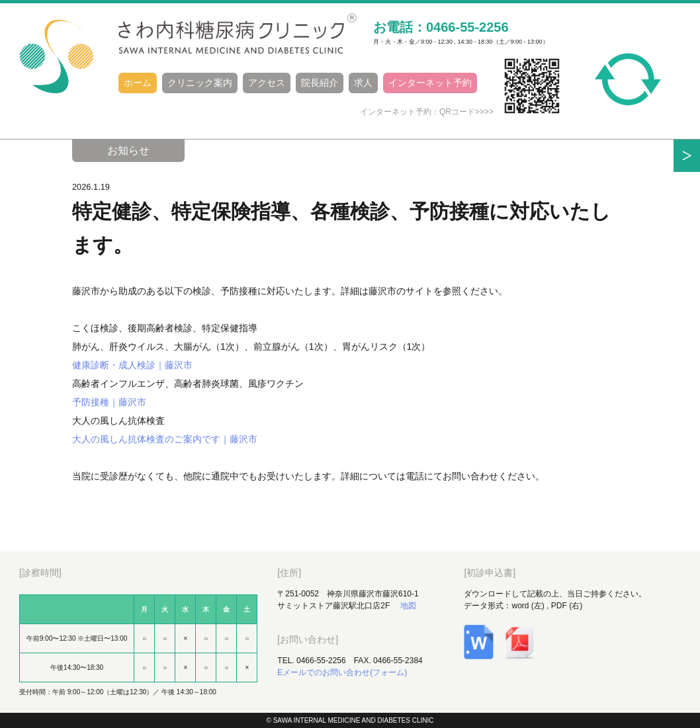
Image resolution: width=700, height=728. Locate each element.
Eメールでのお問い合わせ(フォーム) (342, 672)
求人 (363, 83)
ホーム (138, 83)
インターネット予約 (430, 83)
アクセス (267, 83)
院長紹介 (320, 83)
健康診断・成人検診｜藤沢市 (132, 365)
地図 (408, 606)
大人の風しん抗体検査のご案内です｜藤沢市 (165, 439)
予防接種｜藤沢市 (109, 402)
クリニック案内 (200, 83)
